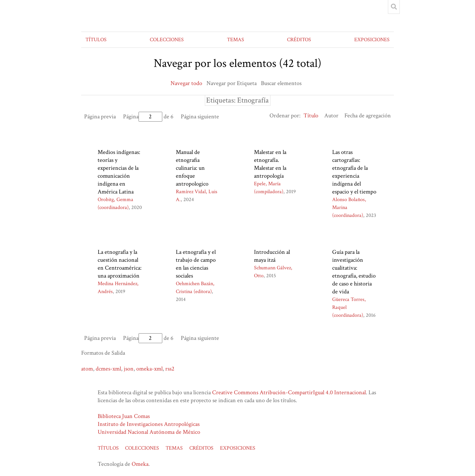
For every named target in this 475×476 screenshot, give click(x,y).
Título (311, 116)
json (129, 369)
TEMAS (236, 40)
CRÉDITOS (299, 40)
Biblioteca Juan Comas (124, 416)
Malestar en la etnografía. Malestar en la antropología (270, 164)
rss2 (170, 369)
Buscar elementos (281, 83)
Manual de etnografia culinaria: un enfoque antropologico (192, 168)
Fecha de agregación (368, 116)
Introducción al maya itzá (272, 256)
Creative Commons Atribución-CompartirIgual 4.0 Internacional (289, 392)
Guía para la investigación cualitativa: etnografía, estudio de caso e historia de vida (354, 272)
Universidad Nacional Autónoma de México (149, 432)
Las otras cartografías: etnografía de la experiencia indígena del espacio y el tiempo (354, 172)
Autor (331, 116)
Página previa (100, 117)
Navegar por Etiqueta (232, 83)
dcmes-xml (108, 369)
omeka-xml (149, 369)
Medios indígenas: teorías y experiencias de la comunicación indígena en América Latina (119, 172)
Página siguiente (200, 117)
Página (143, 117)
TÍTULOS (96, 40)
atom (87, 369)
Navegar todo (186, 83)
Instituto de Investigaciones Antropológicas (149, 424)
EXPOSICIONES (372, 40)
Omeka (140, 464)
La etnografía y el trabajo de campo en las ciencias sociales (196, 264)
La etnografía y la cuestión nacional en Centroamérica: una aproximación (120, 264)
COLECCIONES (167, 40)
